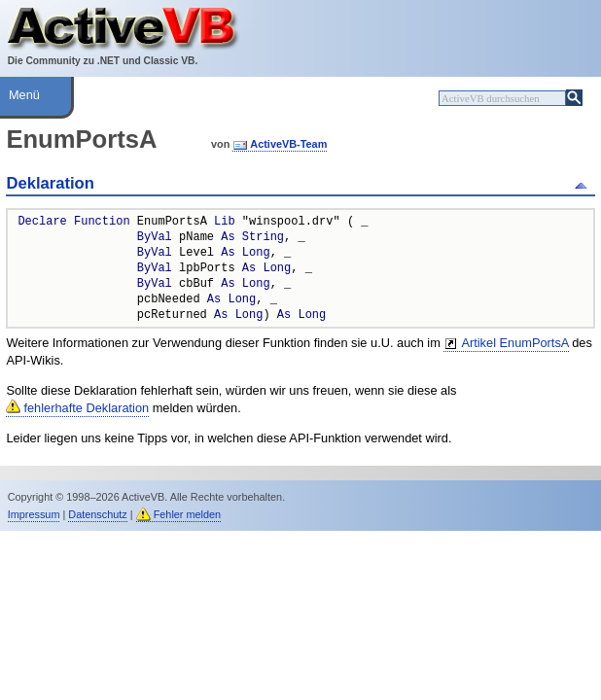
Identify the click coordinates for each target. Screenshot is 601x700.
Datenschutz (97, 514)
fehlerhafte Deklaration (86, 408)
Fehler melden (188, 514)
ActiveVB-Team (288, 144)
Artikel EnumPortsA (514, 343)
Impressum (34, 514)
